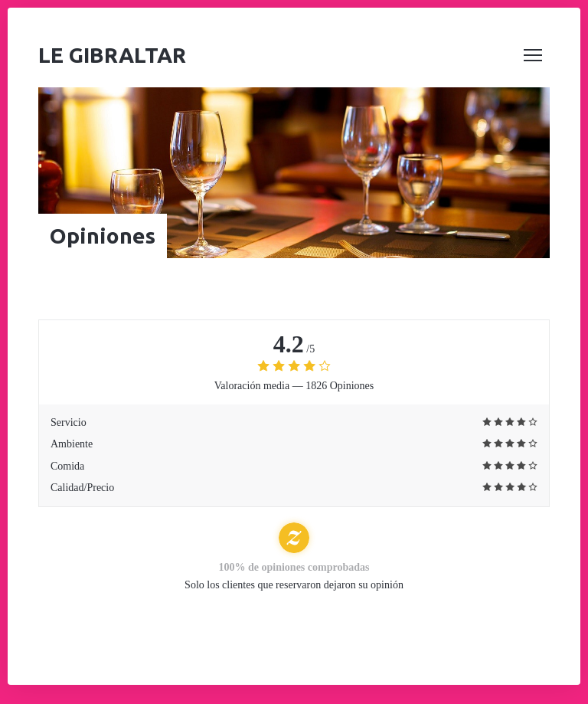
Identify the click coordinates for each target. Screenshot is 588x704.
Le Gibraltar (112, 55)
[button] (533, 55)
